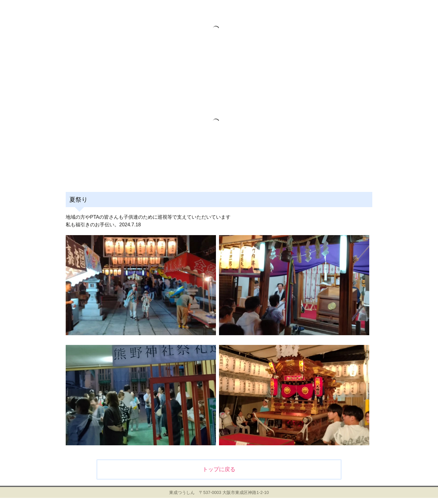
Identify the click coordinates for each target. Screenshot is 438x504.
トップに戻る (219, 469)
